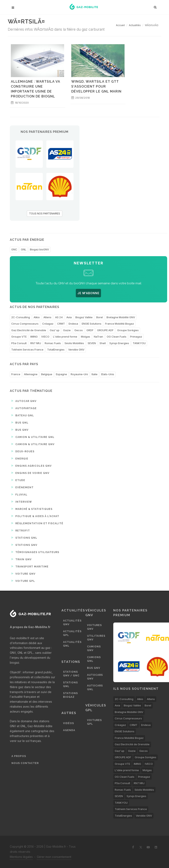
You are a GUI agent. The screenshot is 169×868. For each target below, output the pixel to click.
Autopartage (24, 408)
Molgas (86, 337)
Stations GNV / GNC (71, 674)
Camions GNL (94, 659)
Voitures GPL (94, 722)
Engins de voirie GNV (30, 473)
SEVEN (92, 343)
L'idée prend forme (65, 337)
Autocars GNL (95, 687)
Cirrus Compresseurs (25, 324)
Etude (18, 480)
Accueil (120, 25)
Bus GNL (20, 422)
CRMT (61, 324)
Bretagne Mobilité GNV (121, 317)
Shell (103, 343)
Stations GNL (24, 538)
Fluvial (19, 494)
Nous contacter (25, 763)
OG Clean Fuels (117, 337)
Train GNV (22, 559)
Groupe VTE (19, 337)
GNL (24, 249)
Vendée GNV (76, 350)
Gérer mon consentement (54, 857)
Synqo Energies (119, 343)
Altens (47, 317)
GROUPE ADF (105, 330)
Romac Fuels (53, 343)
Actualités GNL (72, 644)
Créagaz (48, 324)
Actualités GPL (72, 633)
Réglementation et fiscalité (37, 523)
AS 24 (59, 317)
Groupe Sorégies (128, 330)
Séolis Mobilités (74, 343)
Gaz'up (55, 330)
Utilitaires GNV (96, 638)
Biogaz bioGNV (39, 249)
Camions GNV (94, 648)
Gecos (79, 330)
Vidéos (69, 723)
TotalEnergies (56, 350)
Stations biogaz (70, 695)
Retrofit (21, 530)
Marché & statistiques (32, 509)
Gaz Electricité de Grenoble (29, 330)
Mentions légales (21, 857)
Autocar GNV (24, 401)
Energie (20, 458)
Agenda (69, 730)
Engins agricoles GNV (32, 466)
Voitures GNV (94, 627)
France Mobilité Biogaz (120, 324)
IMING (34, 337)
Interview (22, 502)
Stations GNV (24, 545)
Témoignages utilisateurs (35, 552)
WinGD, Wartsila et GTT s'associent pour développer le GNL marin (96, 86)
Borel (100, 317)
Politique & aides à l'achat (35, 516)
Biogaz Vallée (84, 317)
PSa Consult (19, 343)
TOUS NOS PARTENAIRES (45, 214)
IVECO (45, 337)
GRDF (90, 330)
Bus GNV (20, 430)
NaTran (98, 337)
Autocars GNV (95, 677)
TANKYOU (139, 343)
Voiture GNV (23, 574)
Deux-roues (23, 451)
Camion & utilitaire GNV (33, 444)
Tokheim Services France (27, 350)
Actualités (135, 25)
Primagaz (136, 337)
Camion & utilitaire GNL (33, 437)
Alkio (37, 317)
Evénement (23, 487)
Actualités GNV (72, 623)
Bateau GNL (23, 415)
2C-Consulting (21, 317)
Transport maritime (30, 566)
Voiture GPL (23, 581)
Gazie (67, 330)
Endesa (73, 324)
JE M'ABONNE (88, 293)
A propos (19, 756)
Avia (69, 317)
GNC (14, 249)
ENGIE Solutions (92, 324)
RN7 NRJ (36, 343)
